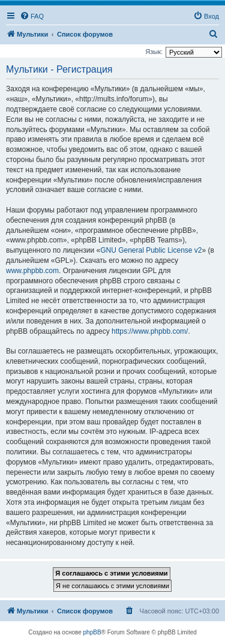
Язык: (154, 52)
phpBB (92, 632)
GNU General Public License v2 (151, 250)
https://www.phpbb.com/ (150, 331)
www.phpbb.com (32, 271)
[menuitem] (32, 16)
